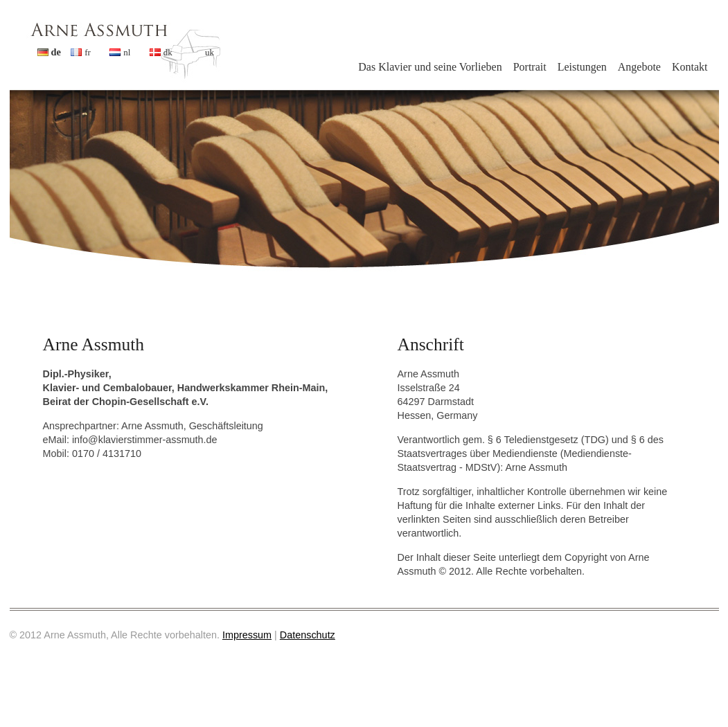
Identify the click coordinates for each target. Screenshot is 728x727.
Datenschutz (308, 635)
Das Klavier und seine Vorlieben (430, 67)
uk (210, 52)
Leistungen (582, 67)
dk (168, 52)
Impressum (247, 635)
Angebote (639, 67)
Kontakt (690, 67)
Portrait (530, 67)
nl (127, 52)
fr (88, 52)
